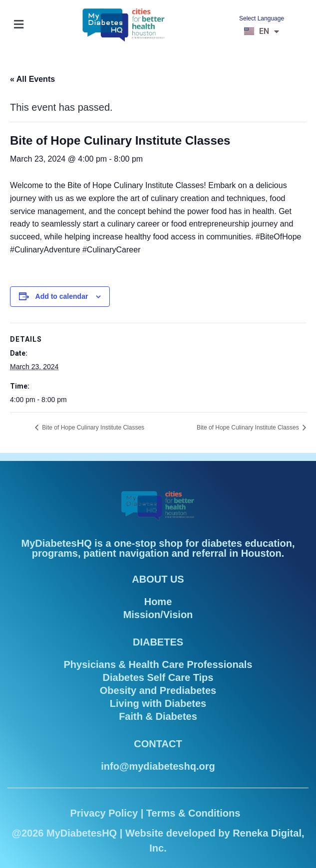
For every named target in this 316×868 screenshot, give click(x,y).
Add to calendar (62, 296)
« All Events (32, 79)
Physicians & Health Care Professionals (158, 664)
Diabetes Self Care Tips (158, 677)
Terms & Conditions (193, 813)
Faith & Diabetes (158, 716)
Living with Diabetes (158, 703)
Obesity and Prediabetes (158, 690)
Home (158, 602)
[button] (18, 25)
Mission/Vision (158, 615)
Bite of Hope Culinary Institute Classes (92, 428)
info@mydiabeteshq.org (158, 766)
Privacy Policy (104, 813)
